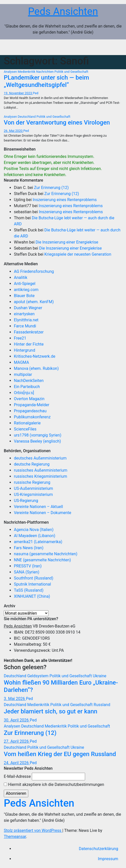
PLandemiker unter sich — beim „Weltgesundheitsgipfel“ (46, 81)
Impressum (108, 859)
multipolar (23, 375)
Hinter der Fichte (29, 344)
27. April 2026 (17, 741)
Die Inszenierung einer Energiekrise (67, 242)
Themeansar (15, 837)
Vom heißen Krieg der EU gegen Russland (60, 754)
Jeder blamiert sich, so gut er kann (51, 711)
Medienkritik (27, 72)
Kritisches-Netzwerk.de (35, 356)
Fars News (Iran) (29, 548)
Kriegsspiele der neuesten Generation (78, 254)
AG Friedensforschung (34, 271)
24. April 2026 (17, 763)
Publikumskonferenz (32, 417)
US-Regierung (26, 501)
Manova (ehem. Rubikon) (36, 368)
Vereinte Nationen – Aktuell (38, 507)
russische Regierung (32, 482)
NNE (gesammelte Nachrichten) (42, 560)
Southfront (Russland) (34, 578)
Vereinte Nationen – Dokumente (43, 513)
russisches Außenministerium (41, 470)
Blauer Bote (24, 296)
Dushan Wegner (28, 308)
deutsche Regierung (32, 464)
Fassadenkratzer (29, 332)
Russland (102, 705)
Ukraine (100, 676)
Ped (36, 93)
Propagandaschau (30, 411)
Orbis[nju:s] (24, 393)
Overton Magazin (29, 399)
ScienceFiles (25, 429)
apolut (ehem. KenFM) (34, 302)
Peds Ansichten (63, 11)
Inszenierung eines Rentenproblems (65, 200)
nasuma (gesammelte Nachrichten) (46, 554)
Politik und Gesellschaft (71, 72)
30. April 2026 (17, 720)
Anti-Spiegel (25, 284)
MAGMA (21, 362)
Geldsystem (38, 676)
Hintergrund (24, 350)
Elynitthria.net (26, 320)
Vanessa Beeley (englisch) (37, 441)
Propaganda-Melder (32, 405)
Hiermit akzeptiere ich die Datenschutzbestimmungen (54, 785)
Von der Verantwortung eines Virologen (57, 123)
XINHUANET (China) (32, 596)
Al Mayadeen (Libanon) (35, 536)
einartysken (24, 314)
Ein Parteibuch (27, 387)
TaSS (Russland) (29, 590)
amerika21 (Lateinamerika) (38, 542)
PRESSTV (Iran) (28, 566)
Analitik (21, 278)
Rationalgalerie (27, 423)
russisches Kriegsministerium (41, 476)
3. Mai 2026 (15, 699)
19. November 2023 (18, 93)
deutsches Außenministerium (40, 458)
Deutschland (27, 117)
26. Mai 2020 (14, 131)
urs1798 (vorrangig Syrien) (38, 435)
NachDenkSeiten (29, 381)
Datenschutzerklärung (98, 849)
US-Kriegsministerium (33, 495)
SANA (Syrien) (27, 572)
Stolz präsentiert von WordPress (33, 830)
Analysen (11, 72)
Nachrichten (45, 72)
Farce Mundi (25, 326)
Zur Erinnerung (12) (51, 188)
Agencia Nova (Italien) (34, 530)
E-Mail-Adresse (17, 776)
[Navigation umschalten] (115, 47)
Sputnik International (32, 584)
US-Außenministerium (33, 488)
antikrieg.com (26, 290)
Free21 (20, 338)
